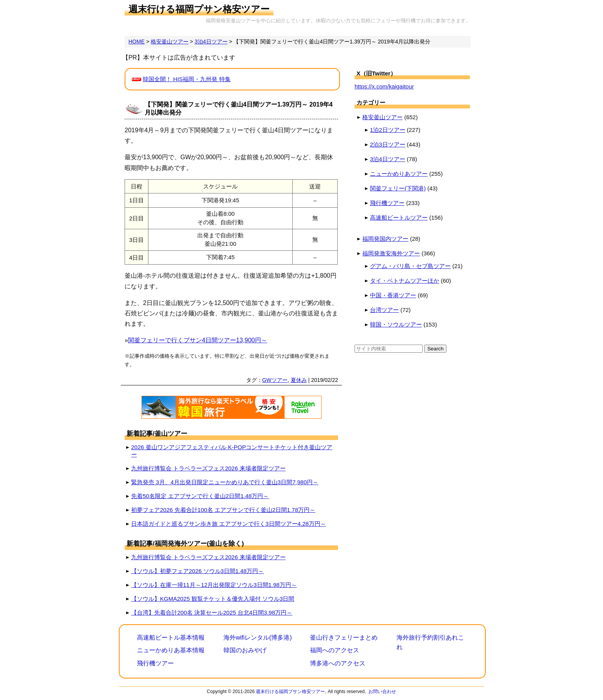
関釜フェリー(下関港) (398, 188)
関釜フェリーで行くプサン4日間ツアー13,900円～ (198, 340)
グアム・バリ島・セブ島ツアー (410, 266)
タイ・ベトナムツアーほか (405, 281)
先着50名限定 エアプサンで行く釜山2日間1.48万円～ (200, 496)
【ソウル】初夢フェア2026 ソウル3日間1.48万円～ (197, 571)
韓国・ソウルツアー (396, 324)
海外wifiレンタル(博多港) (258, 637)
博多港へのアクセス (338, 663)
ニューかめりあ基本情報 (171, 650)
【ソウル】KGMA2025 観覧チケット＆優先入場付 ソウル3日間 (213, 599)
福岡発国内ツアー (385, 239)
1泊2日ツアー (388, 130)
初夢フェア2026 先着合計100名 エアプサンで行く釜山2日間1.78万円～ (223, 510)
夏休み (299, 380)
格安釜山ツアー (382, 117)
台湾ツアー (384, 310)
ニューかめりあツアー (399, 174)
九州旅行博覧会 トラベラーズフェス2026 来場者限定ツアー (208, 468)
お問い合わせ (382, 692)
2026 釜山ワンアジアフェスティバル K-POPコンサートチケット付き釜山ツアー (232, 451)
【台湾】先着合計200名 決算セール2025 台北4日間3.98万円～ (212, 612)
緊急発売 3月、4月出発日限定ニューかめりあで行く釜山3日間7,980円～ (225, 482)
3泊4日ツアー (388, 159)
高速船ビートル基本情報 (171, 637)
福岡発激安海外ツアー (391, 253)
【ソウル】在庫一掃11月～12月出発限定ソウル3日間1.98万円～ (214, 585)
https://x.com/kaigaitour (384, 86)
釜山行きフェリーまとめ (344, 637)
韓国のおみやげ (245, 650)
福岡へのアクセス (335, 650)
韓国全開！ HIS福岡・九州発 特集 (187, 79)
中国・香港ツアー (393, 295)
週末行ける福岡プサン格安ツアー (199, 9)
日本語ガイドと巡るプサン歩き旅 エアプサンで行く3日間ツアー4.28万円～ (229, 524)
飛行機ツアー (387, 203)
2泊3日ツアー (388, 144)
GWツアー (275, 380)
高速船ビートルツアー (399, 217)
